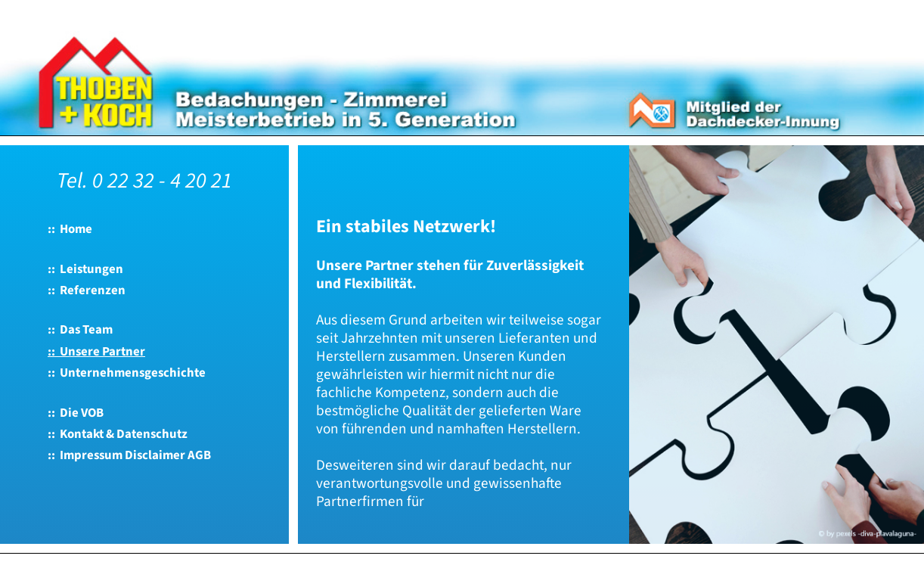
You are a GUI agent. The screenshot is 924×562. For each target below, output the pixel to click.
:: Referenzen (87, 290)
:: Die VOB (76, 413)
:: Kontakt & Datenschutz (118, 434)
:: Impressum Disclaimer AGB (129, 455)
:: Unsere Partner (96, 352)
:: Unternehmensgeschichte (127, 373)
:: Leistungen (85, 269)
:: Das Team (80, 330)
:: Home (70, 229)
